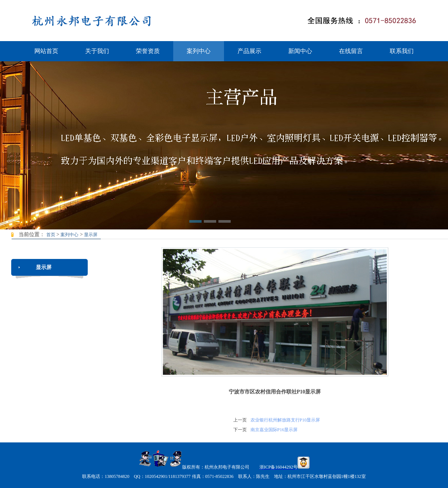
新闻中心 (300, 51)
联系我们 (402, 51)
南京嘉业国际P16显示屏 (274, 430)
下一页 (240, 430)
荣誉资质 (148, 51)
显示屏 (91, 235)
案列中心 (199, 51)
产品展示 (249, 51)
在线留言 (351, 51)
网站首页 (46, 51)
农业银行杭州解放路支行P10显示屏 (285, 420)
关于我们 (97, 51)
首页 (51, 235)
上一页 (240, 420)
